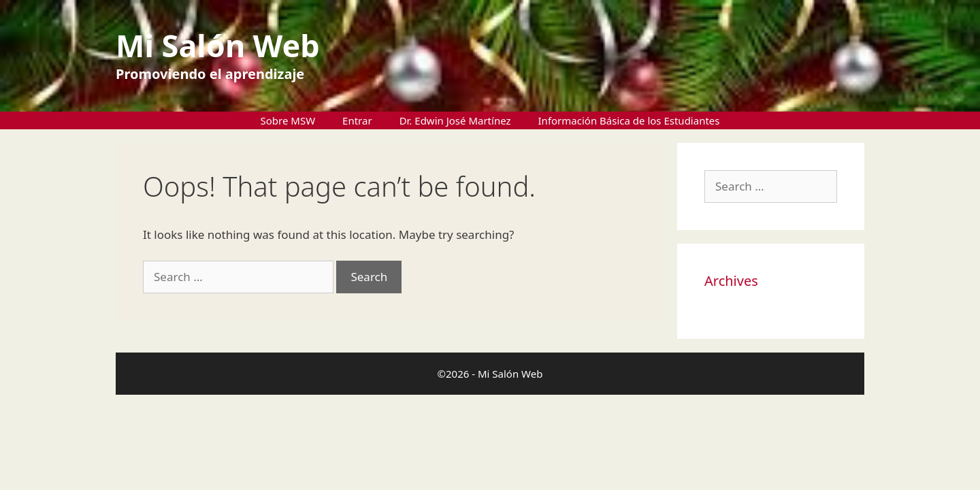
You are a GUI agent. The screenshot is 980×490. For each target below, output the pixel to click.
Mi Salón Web (218, 45)
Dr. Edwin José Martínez (455, 120)
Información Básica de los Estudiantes (629, 120)
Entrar (357, 120)
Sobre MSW (288, 120)
